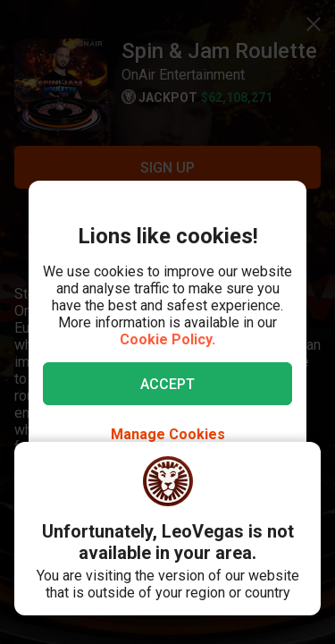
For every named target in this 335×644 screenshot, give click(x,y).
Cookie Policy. (167, 339)
